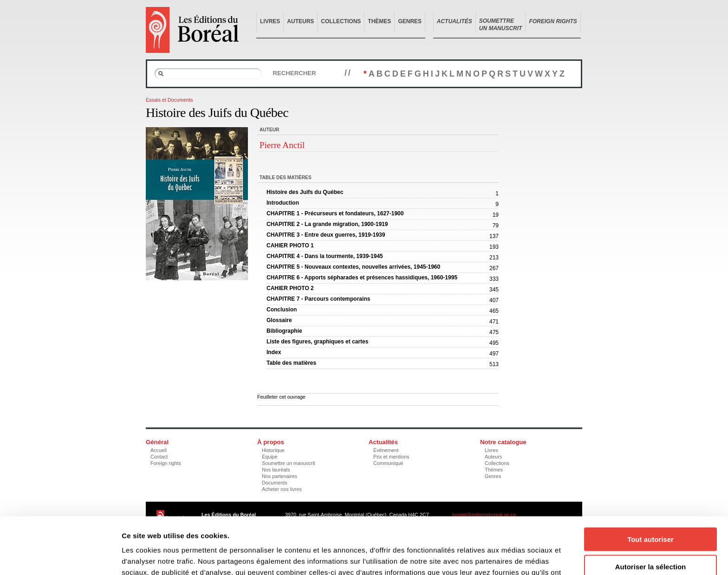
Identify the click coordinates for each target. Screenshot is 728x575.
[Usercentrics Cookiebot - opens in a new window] (60, 557)
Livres (270, 21)
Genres (410, 21)
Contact (159, 457)
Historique (273, 450)
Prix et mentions (391, 457)
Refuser (650, 537)
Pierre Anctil (282, 145)
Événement (386, 450)
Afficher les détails (511, 557)
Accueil (159, 450)
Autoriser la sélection (651, 510)
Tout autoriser (650, 482)
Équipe (270, 457)
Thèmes (379, 21)
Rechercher (294, 73)
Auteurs (300, 21)
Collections (341, 21)
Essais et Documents (169, 100)
